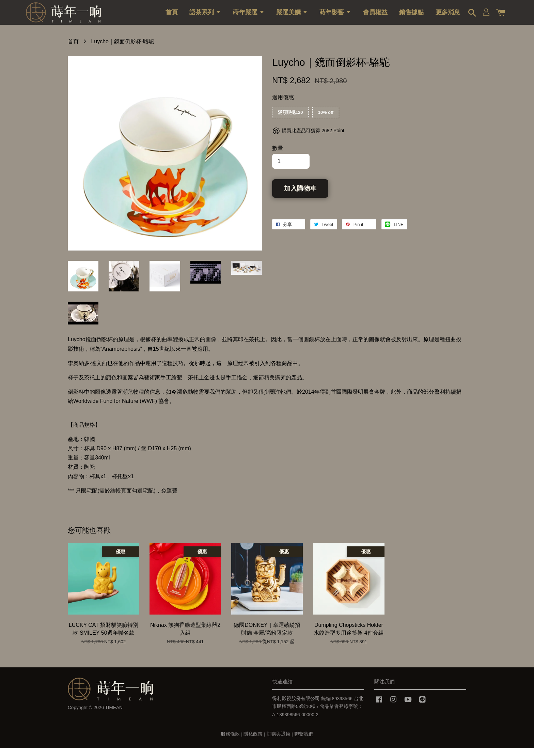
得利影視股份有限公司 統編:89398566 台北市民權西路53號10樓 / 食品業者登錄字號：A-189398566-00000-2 (318, 714)
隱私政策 (253, 742)
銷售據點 (411, 15)
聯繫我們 (304, 742)
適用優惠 (283, 105)
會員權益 (375, 15)
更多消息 (448, 15)
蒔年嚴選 (249, 15)
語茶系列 (205, 15)
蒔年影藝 (335, 15)
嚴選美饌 (292, 15)
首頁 (172, 15)
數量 (278, 156)
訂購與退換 (279, 742)
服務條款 (230, 742)
